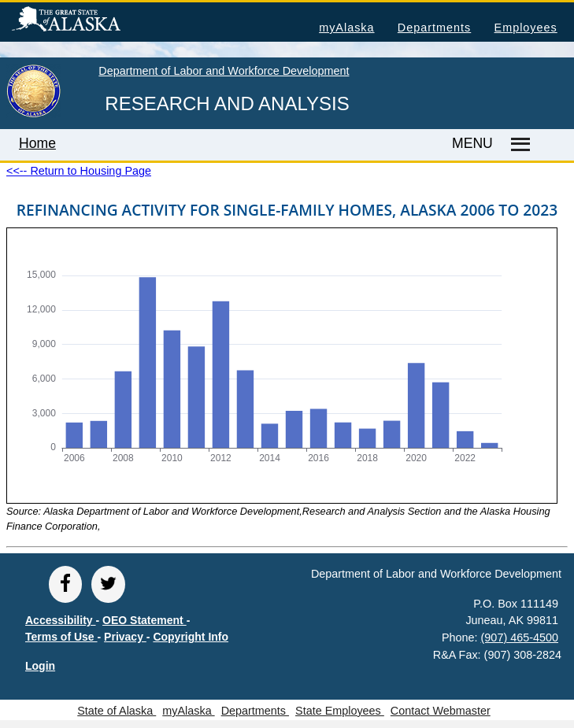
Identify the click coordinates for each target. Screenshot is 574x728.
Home (37, 143)
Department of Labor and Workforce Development (224, 71)
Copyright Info (191, 637)
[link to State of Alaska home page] (33, 114)
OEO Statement (144, 620)
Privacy (125, 637)
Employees (526, 28)
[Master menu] (518, 145)
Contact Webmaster (441, 711)
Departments (434, 28)
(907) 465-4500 (520, 637)
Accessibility (61, 620)
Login (40, 666)
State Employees (340, 711)
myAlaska (346, 28)
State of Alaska (91, 21)
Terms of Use (61, 637)
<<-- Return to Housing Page (79, 171)
